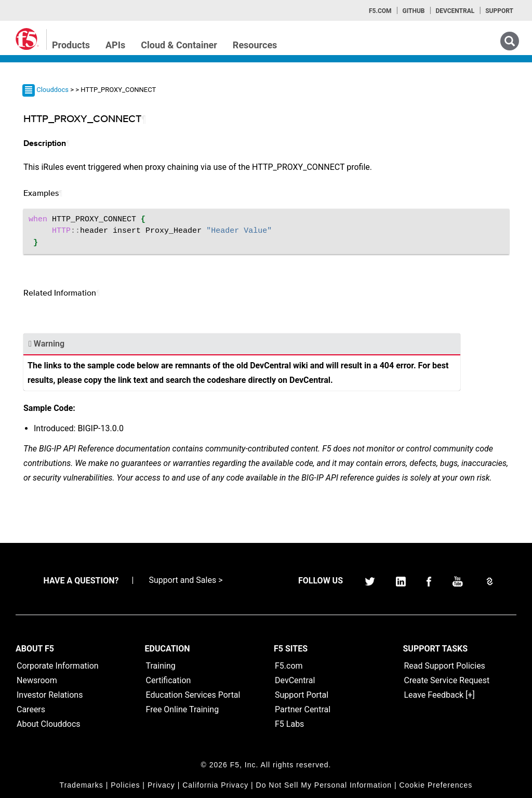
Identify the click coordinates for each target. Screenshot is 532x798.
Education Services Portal (193, 695)
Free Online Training (183, 709)
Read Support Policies (445, 666)
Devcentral (455, 11)
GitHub (413, 11)
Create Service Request (447, 680)
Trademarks (82, 785)
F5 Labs (289, 724)
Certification (169, 680)
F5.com (380, 11)
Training (161, 666)
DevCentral (295, 680)
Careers (31, 709)
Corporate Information (58, 666)
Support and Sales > (185, 580)
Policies (125, 785)
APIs (115, 45)
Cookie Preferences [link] (436, 785)
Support (499, 11)
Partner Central (303, 709)
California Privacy (215, 785)
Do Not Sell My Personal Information (324, 785)
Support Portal (302, 695)
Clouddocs (52, 90)
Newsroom (37, 680)
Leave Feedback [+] (440, 695)
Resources (255, 45)
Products (71, 45)
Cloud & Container (179, 45)
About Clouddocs (49, 724)
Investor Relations (50, 695)
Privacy (161, 785)
